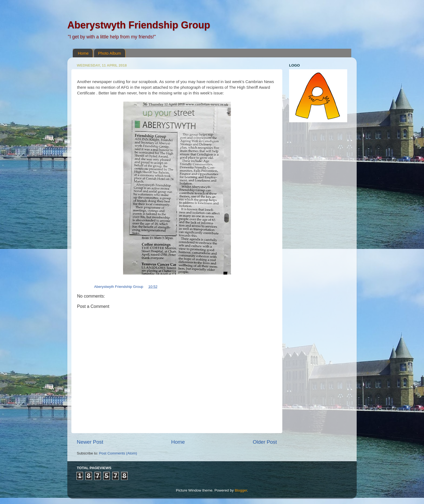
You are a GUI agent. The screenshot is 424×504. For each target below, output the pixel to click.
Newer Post (90, 442)
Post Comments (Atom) (118, 453)
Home (83, 53)
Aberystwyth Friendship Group (139, 25)
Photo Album (110, 53)
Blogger (241, 490)
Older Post (265, 442)
